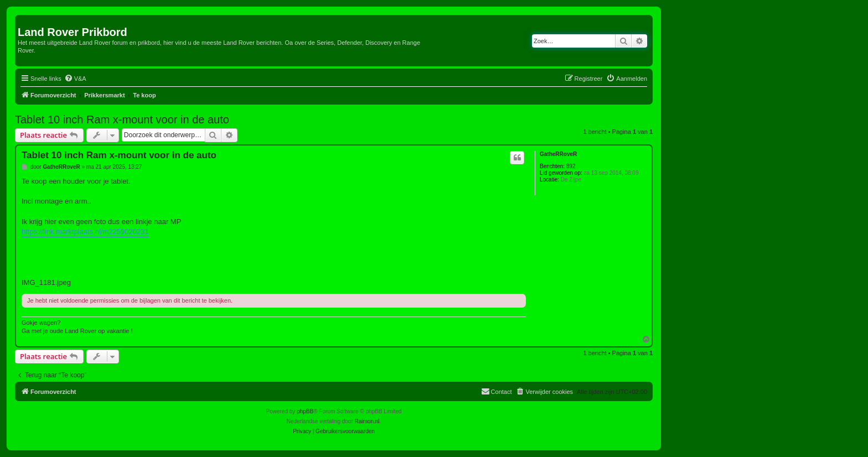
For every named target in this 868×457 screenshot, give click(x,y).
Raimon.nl (367, 421)
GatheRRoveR (558, 154)
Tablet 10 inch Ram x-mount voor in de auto (122, 120)
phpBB (305, 411)
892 (571, 166)
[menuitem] (75, 79)
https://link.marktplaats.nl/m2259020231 (85, 232)
